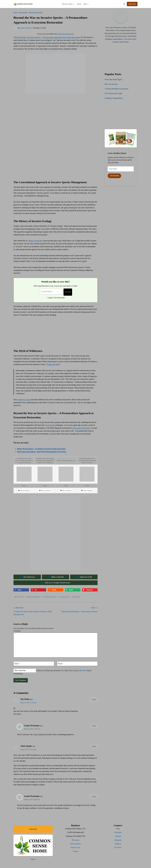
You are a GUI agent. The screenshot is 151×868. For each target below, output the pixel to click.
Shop (118, 829)
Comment (18, 631)
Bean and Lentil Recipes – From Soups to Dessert (77, 609)
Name (17, 664)
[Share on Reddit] (56, 590)
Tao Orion (25, 699)
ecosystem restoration (50, 597)
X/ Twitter (118, 848)
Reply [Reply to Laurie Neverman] (94, 726)
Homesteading (23, 12)
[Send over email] (73, 590)
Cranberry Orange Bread (114, 98)
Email (61, 664)
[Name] (34, 664)
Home (15, 12)
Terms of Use (76, 848)
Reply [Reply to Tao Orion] (94, 699)
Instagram (118, 840)
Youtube (118, 836)
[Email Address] (51, 291)
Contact (75, 851)
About (79, 4)
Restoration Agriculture (82, 428)
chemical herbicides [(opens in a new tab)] (35, 241)
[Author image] (15, 28)
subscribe (82, 670)
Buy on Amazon (25, 491)
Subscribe (132, 4)
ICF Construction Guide (113, 93)
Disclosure (76, 840)
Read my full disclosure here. (66, 34)
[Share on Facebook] (21, 590)
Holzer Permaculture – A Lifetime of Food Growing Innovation (41, 449)
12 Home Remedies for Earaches (116, 89)
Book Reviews (19, 597)
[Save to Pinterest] (38, 590)
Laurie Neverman (26, 28)
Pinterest (118, 844)
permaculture (50, 425)
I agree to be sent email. (56, 298)
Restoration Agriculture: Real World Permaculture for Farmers (42, 452)
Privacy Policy (75, 844)
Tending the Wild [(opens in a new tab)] (53, 364)
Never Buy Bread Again (113, 79)
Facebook (118, 832)
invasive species (64, 597)
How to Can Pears (111, 84)
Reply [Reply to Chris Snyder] (94, 746)
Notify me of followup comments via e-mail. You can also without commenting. (52, 672)
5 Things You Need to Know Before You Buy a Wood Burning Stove (34, 611)
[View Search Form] (124, 4)
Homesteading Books (36, 12)
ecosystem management (33, 597)
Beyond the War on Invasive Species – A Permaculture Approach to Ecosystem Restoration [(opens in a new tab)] (47, 37)
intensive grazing (24, 400)
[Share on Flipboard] (90, 590)
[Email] (77, 664)
